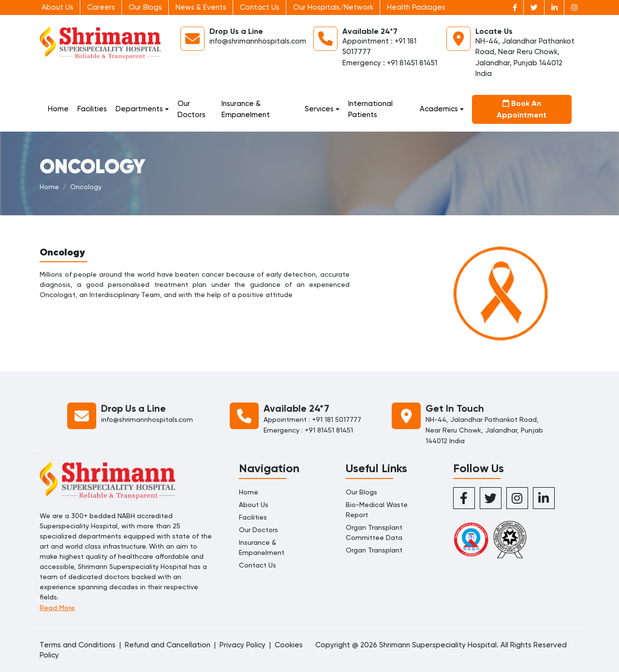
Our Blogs (145, 7)
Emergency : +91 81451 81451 (390, 63)
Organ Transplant (374, 550)
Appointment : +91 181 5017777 (312, 419)
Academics (439, 109)
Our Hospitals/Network (333, 7)
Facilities (92, 109)
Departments (139, 109)
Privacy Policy (243, 645)
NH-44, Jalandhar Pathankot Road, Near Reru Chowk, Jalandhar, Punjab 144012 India (484, 430)
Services (319, 109)
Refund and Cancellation (168, 645)
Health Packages (416, 7)
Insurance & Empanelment (246, 109)
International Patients (370, 109)
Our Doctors (192, 109)
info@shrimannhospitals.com (258, 41)
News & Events (201, 7)
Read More (57, 608)
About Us (58, 7)
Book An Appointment (522, 109)
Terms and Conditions (78, 645)
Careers (101, 7)
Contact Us (260, 7)
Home (58, 109)
